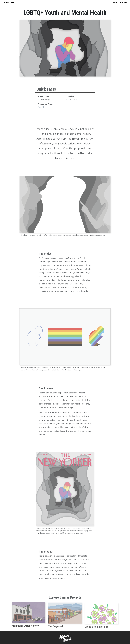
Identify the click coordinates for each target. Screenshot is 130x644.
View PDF (42, 113)
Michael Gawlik (9, 2)
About (115, 2)
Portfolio (124, 2)
